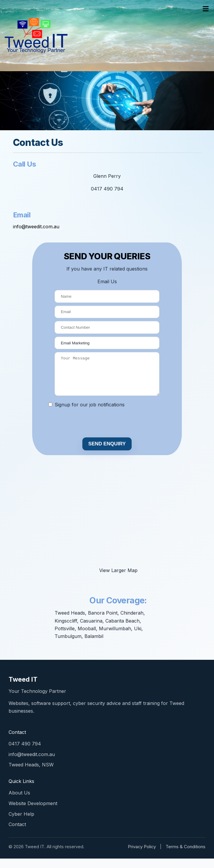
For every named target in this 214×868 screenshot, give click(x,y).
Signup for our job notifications (90, 414)
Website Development (33, 813)
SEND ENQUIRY (107, 453)
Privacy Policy (142, 856)
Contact (17, 834)
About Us (19, 802)
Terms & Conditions (186, 856)
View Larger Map (118, 580)
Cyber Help (21, 823)
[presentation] (82, 433)
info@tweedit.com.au (36, 227)
